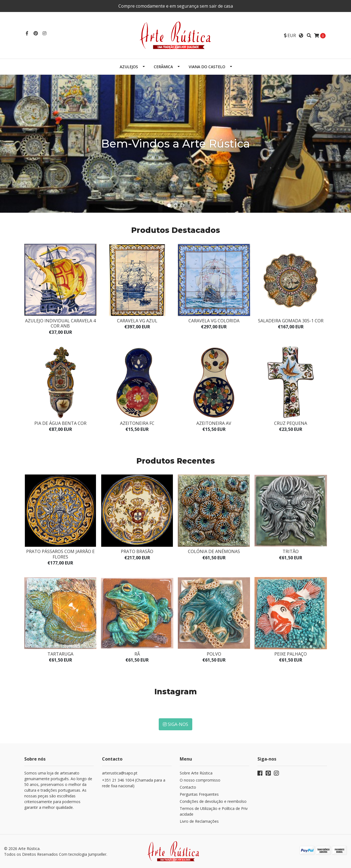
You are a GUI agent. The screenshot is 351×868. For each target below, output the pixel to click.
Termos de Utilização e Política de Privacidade (214, 811)
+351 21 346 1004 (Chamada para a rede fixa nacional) (134, 783)
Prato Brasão (137, 551)
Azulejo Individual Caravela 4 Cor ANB (60, 323)
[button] (290, 35)
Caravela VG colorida (214, 321)
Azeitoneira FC (137, 423)
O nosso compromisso (200, 780)
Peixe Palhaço (291, 654)
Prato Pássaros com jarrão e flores (60, 554)
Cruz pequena (291, 423)
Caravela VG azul (137, 321)
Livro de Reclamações (199, 821)
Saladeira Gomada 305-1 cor (291, 321)
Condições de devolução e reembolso (213, 801)
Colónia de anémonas (214, 551)
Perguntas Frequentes (199, 794)
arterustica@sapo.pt (120, 773)
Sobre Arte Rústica (196, 773)
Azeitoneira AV (214, 423)
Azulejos (129, 67)
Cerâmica (163, 67)
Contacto (188, 787)
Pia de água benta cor (60, 423)
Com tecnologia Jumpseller (83, 854)
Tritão (291, 551)
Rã (137, 654)
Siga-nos (175, 724)
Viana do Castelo (207, 67)
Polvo (214, 654)
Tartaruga (60, 654)
